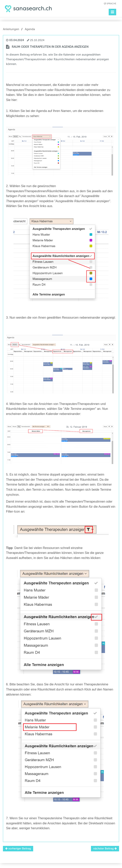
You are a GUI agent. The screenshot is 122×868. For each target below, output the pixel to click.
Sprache (111, 4)
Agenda (30, 29)
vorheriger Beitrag (18, 849)
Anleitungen (11, 29)
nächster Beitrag (105, 849)
